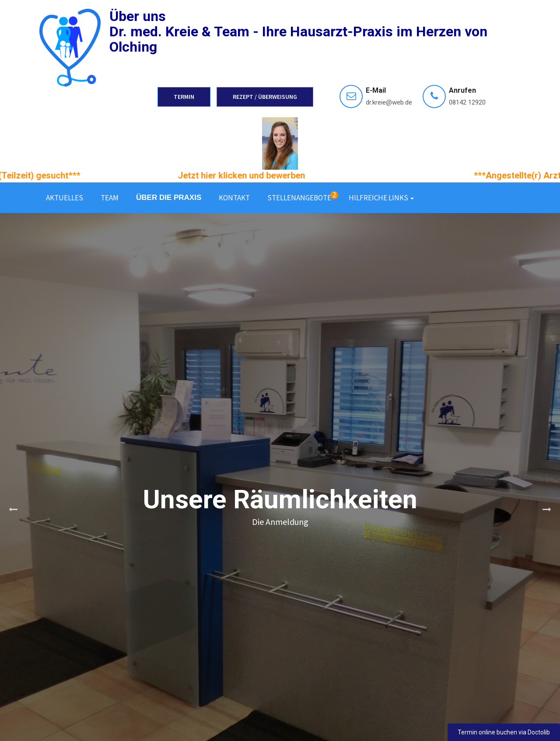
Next (547, 510)
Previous (13, 510)
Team (110, 198)
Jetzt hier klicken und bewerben (252, 175)
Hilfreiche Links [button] (381, 198)
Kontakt (234, 198)
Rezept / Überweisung (265, 97)
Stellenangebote (303, 196)
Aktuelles (65, 198)
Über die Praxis (169, 197)
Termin (184, 97)
